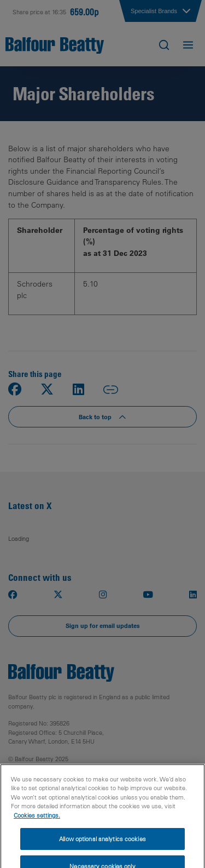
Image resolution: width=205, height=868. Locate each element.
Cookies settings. (37, 824)
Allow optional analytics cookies (102, 847)
